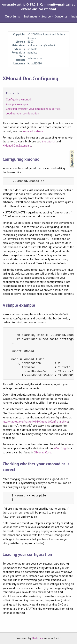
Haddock (37, 638)
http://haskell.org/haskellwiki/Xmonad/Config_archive (35, 422)
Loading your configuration (22, 113)
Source (46, 16)
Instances (31, 16)
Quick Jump (13, 16)
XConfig (60, 448)
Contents (61, 16)
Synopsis (69, 150)
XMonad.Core (43, 452)
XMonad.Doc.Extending (17, 146)
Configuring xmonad (18, 99)
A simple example (17, 104)
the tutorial (49, 141)
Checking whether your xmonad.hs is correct (33, 109)
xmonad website (33, 131)
